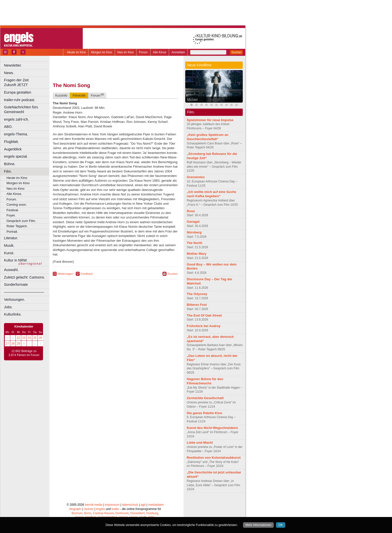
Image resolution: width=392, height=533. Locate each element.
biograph (75, 509)
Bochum (77, 513)
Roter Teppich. (17, 226)
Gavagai (193, 222)
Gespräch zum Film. (21, 221)
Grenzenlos (196, 177)
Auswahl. (11, 270)
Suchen (236, 52)
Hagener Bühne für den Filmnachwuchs (205, 381)
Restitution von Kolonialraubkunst (214, 458)
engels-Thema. (16, 134)
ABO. (8, 127)
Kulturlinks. (13, 314)
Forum (143, 52)
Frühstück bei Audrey (204, 326)
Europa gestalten (18, 92)
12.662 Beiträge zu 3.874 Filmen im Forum (24, 353)
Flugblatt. (11, 142)
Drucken (173, 274)
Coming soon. (17, 205)
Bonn (88, 513)
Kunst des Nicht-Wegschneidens (212, 428)
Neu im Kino (126, 52)
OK (281, 525)
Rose (191, 211)
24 (29, 338)
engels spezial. (16, 156)
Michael (192, 100)
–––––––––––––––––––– (24, 292)
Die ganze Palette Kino (204, 413)
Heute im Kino (76, 52)
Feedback (87, 274)
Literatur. (11, 238)
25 (35, 338)
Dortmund (122, 513)
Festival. (13, 210)
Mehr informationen (258, 525)
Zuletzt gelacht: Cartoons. (24, 277)
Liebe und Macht (200, 443)
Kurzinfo (61, 95)
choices (89, 509)
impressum (112, 505)
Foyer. (11, 215)
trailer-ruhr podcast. (20, 100)
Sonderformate (16, 285)
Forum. (12, 199)
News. (9, 73)
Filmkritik (79, 95)
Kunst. (9, 253)
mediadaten (156, 505)
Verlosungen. (14, 300)
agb (143, 505)
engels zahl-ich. (16, 119)
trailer (115, 509)
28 (13, 344)
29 (18, 344)
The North (194, 243)
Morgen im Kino (101, 52)
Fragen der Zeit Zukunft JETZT (27, 82)
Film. (8, 171)
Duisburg (152, 513)
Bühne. (10, 164)
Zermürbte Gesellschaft (205, 398)
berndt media (94, 505)
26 (40, 338)
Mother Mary (196, 254)
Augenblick (13, 149)
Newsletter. (13, 65)
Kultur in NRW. (16, 260)
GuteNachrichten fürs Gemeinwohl (21, 109)
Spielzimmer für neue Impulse (210, 120)
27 (7, 344)
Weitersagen (65, 274)
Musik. (9, 245)
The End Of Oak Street (204, 315)
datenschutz (130, 505)
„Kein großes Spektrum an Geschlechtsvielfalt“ (207, 137)
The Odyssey (197, 294)
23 (24, 338)
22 (18, 338)
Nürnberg (194, 232)
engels (100, 509)
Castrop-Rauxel (103, 513)
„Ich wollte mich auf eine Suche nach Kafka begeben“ (211, 194)
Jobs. (8, 307)
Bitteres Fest (197, 305)
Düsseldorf (137, 513)
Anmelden (178, 52)
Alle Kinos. (14, 194)
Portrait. (12, 232)
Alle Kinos (160, 52)
